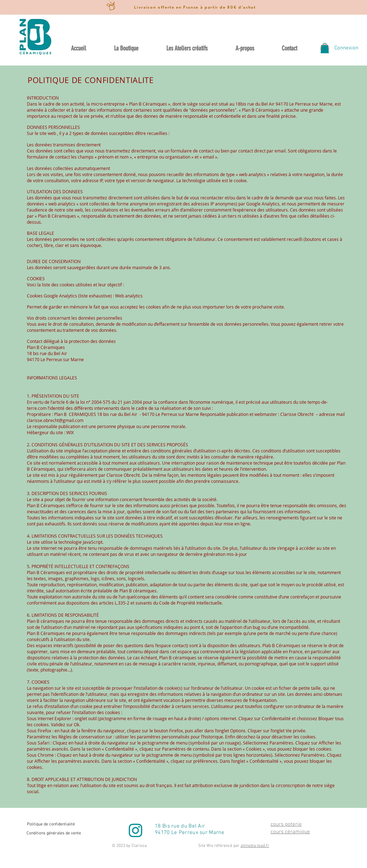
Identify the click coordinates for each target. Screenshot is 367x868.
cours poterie (286, 824)
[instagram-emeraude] (135, 830)
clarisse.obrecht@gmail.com (55, 420)
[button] (325, 48)
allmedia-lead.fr (255, 846)
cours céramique (290, 832)
